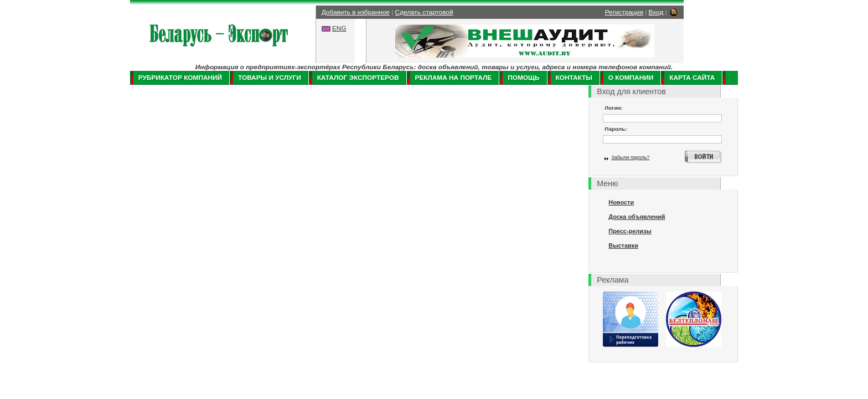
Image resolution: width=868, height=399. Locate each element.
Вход (656, 12)
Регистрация (624, 12)
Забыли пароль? (630, 157)
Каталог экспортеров (358, 78)
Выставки (623, 245)
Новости (621, 202)
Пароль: (616, 129)
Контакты (574, 78)
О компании (631, 78)
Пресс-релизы (630, 231)
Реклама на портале (454, 78)
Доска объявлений (637, 217)
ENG (339, 28)
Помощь (523, 78)
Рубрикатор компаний (180, 78)
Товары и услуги (270, 78)
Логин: (614, 108)
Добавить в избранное (356, 12)
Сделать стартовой (424, 12)
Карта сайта (692, 78)
